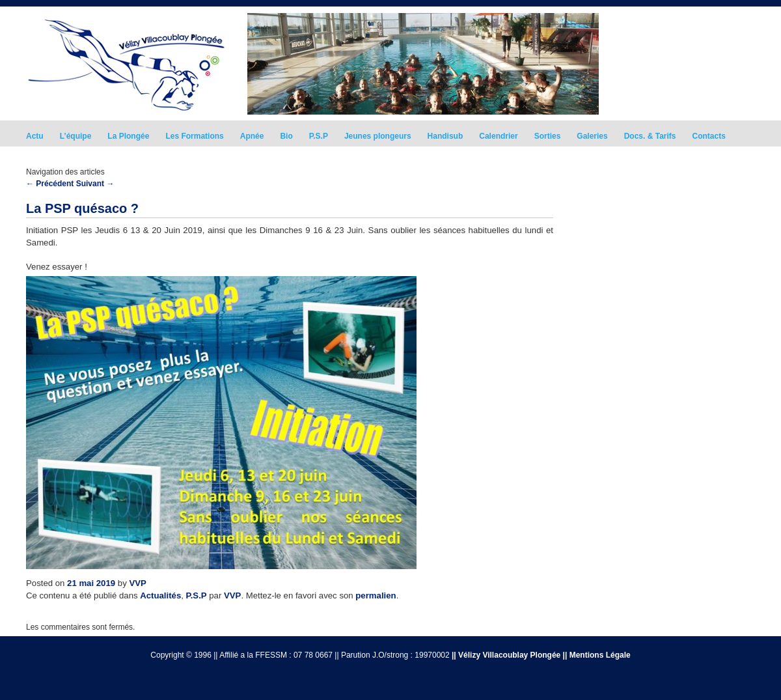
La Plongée (128, 136)
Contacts (709, 136)
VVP (137, 583)
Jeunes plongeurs (378, 136)
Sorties (548, 136)
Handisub (445, 136)
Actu (35, 136)
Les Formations (194, 136)
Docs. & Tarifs (650, 136)
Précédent (50, 184)
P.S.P (319, 136)
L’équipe (76, 136)
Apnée (252, 136)
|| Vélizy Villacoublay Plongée (506, 655)
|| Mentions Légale (597, 655)
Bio (286, 136)
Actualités (160, 595)
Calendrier (498, 136)
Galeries (592, 136)
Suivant (95, 184)
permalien (376, 595)
